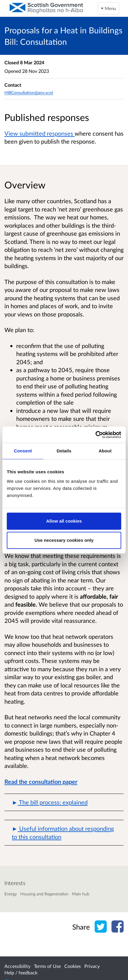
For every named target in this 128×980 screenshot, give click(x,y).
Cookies (73, 966)
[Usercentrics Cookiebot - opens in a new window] (95, 435)
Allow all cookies (64, 521)
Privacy (92, 966)
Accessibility (17, 966)
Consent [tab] (23, 451)
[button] (64, 802)
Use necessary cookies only (64, 540)
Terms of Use (47, 966)
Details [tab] (64, 451)
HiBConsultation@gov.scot (29, 92)
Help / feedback (21, 972)
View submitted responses (40, 133)
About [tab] (105, 451)
